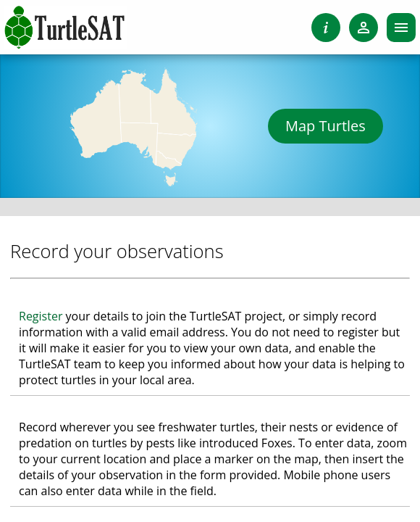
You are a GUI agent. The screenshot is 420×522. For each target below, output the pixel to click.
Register (41, 316)
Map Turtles (325, 126)
